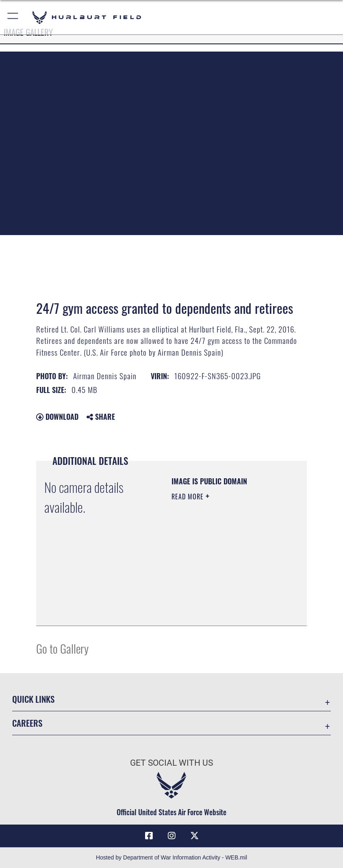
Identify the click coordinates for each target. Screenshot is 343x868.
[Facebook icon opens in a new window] (149, 836)
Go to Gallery (62, 648)
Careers (27, 723)
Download (57, 417)
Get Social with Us (171, 763)
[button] (13, 17)
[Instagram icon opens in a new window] (171, 836)
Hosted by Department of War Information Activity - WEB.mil (171, 857)
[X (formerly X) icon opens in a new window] (194, 836)
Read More (189, 497)
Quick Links (33, 699)
